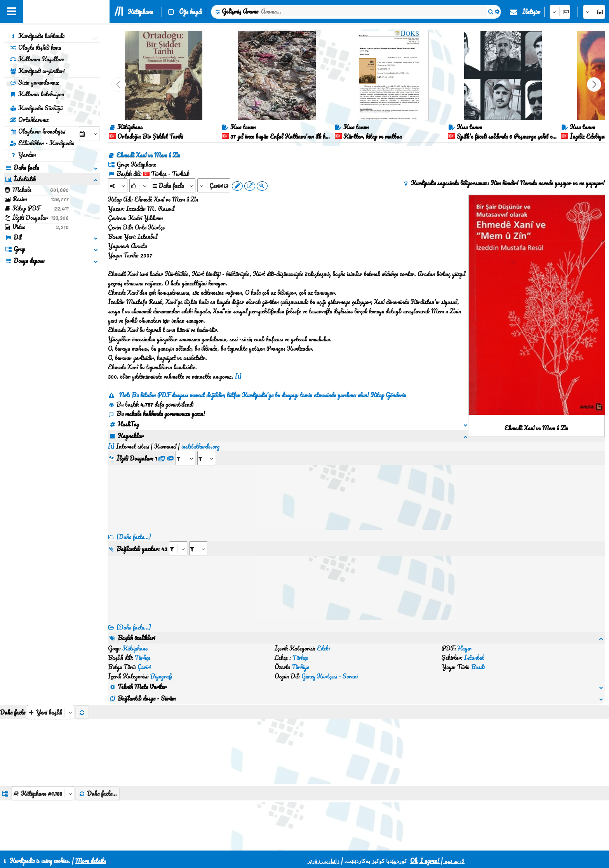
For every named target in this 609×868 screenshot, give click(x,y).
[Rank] (139, 185)
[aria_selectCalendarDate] (89, 134)
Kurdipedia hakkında (37, 36)
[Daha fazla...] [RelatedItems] (134, 618)
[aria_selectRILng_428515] (198, 539)
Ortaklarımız (29, 120)
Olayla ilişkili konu (35, 47)
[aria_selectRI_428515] (178, 539)
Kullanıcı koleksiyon (37, 94)
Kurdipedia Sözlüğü (36, 108)
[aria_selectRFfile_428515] (186, 449)
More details (91, 861)
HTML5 (345, 842)
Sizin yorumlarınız (34, 82)
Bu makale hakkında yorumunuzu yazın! (157, 414)
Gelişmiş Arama (240, 11)
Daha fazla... (98, 747)
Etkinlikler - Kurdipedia (42, 143)
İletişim (531, 12)
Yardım (23, 155)
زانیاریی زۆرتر (323, 861)
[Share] (118, 185)
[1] (238, 376)
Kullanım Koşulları (37, 59)
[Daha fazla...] (134, 527)
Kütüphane (140, 12)
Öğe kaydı (191, 12)
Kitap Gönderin (388, 395)
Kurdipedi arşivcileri (37, 71)
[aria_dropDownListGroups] (43, 747)
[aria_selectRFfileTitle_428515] (207, 449)
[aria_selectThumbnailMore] (50, 665)
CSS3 (315, 842)
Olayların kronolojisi (37, 131)
